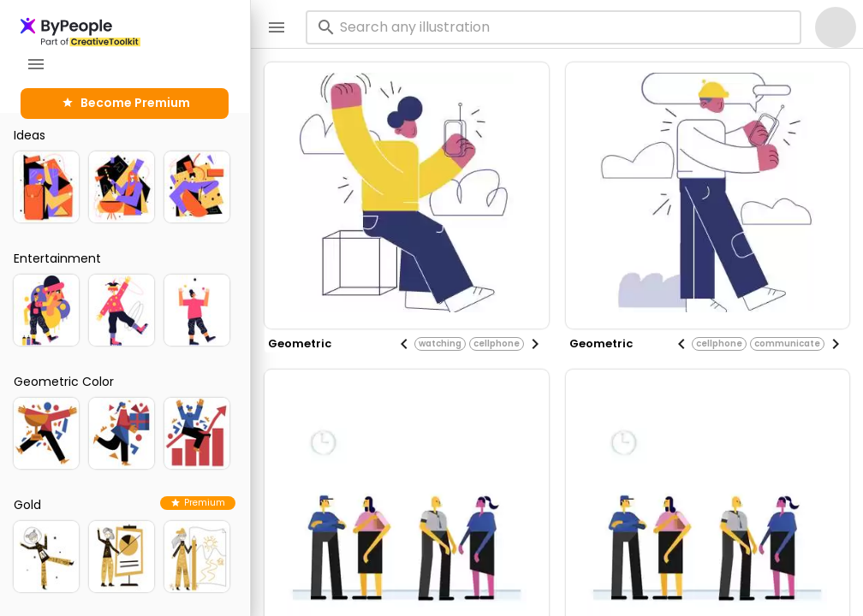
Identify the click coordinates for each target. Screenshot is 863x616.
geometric (300, 344)
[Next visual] (535, 344)
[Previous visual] (404, 344)
